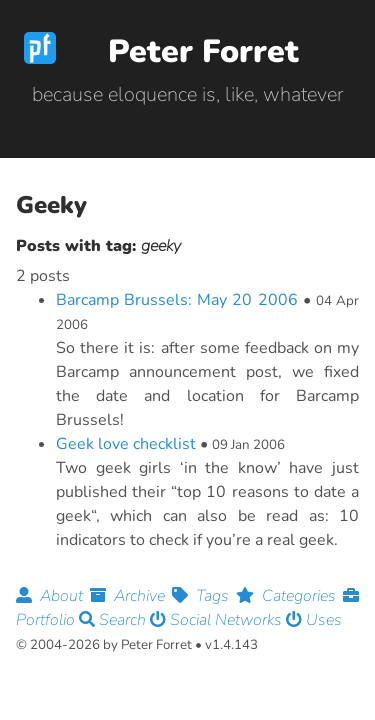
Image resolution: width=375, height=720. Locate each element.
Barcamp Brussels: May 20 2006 (177, 300)
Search (114, 620)
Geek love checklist (126, 444)
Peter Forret (203, 51)
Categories (289, 596)
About (53, 596)
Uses (314, 620)
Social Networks (218, 620)
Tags (204, 596)
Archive (131, 596)
